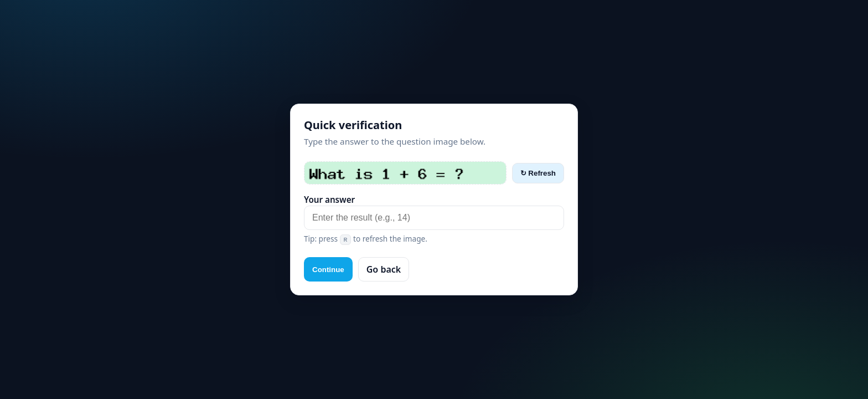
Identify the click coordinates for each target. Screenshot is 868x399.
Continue (328, 270)
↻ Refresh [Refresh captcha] (538, 173)
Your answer (329, 199)
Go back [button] (384, 269)
